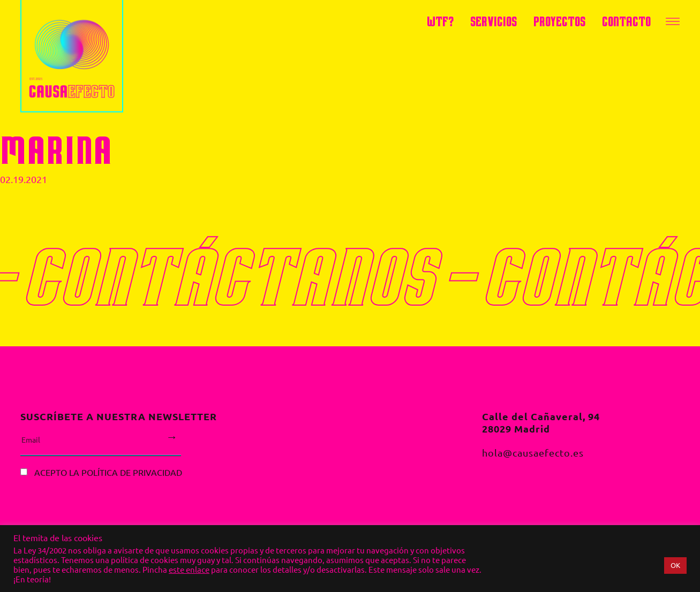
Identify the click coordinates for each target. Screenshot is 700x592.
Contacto (626, 21)
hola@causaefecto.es (533, 453)
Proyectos (559, 21)
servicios (494, 21)
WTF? (440, 21)
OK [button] (675, 565)
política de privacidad (132, 472)
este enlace (189, 570)
